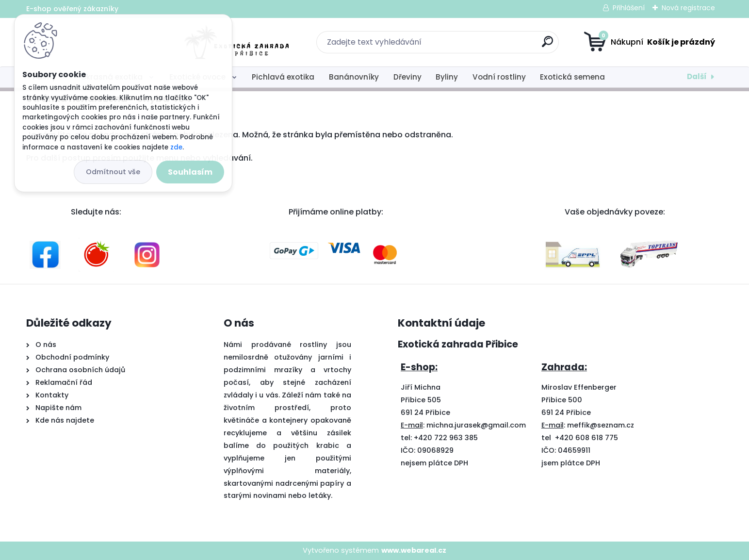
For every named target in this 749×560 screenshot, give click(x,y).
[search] (470, 45)
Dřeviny (407, 77)
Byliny (447, 77)
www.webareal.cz (414, 550)
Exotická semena (572, 77)
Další (697, 76)
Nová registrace (688, 8)
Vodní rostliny (499, 77)
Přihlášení (629, 8)
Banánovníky (354, 77)
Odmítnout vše (113, 172)
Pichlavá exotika (283, 77)
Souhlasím (190, 172)
